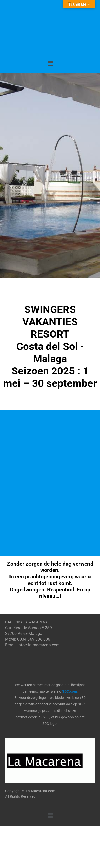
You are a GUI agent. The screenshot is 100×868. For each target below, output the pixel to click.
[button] (50, 63)
